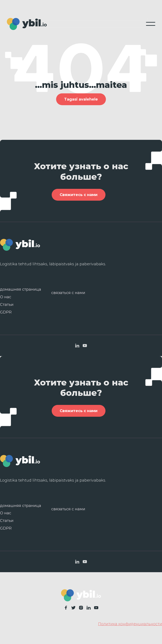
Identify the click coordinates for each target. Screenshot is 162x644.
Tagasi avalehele (81, 99)
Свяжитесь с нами (79, 197)
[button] (151, 24)
